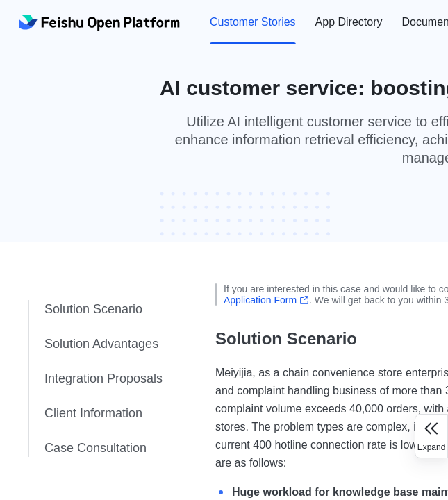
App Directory (349, 22)
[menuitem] (253, 22)
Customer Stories (253, 22)
